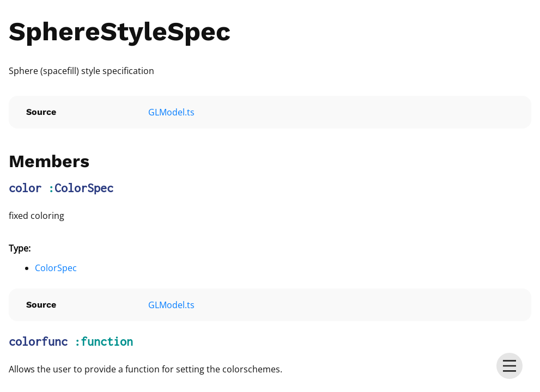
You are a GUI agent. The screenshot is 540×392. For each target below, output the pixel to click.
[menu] (509, 366)
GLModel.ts (171, 112)
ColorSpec (84, 188)
